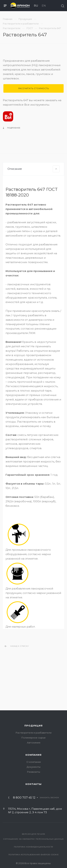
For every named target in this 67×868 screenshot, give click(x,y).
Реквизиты (34, 772)
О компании (34, 762)
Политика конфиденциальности (34, 847)
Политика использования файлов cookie (34, 855)
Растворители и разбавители (34, 733)
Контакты (33, 784)
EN (44, 6)
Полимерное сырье (33, 738)
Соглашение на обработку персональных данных (33, 839)
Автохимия (34, 743)
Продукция (33, 726)
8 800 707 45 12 (24, 798)
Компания (33, 755)
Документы (34, 767)
